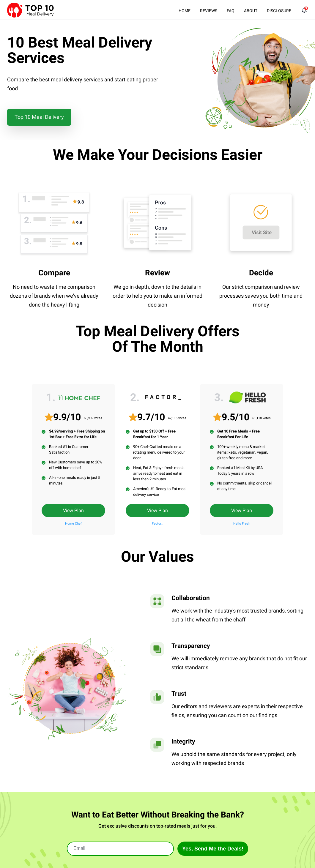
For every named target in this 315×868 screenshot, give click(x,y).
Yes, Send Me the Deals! (213, 849)
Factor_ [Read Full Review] (157, 524)
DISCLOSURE (279, 11)
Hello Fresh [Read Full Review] (242, 524)
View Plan (73, 510)
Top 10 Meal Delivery (39, 117)
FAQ (231, 11)
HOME (185, 11)
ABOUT (251, 11)
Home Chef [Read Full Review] (73, 524)
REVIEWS (209, 11)
